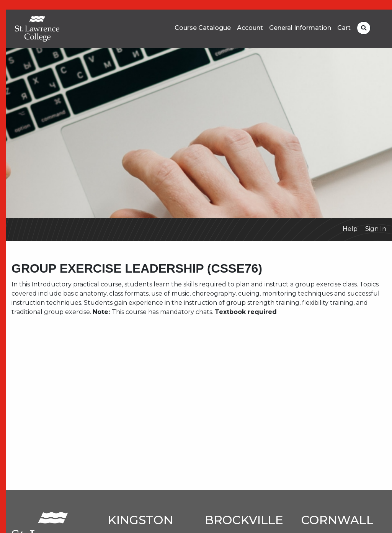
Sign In (376, 229)
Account (250, 28)
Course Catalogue (203, 28)
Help (350, 229)
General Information (300, 28)
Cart (344, 28)
